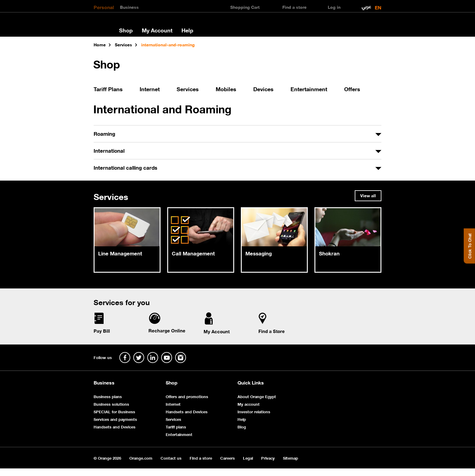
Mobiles (226, 89)
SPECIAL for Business (114, 411)
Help (187, 30)
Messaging (259, 253)
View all (368, 195)
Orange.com (141, 458)
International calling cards (125, 167)
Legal (248, 458)
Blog (242, 426)
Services (188, 89)
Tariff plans (176, 426)
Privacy (268, 458)
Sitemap (291, 458)
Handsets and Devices (115, 426)
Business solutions (111, 404)
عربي (366, 5)
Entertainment (309, 89)
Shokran (329, 253)
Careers (228, 458)
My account (249, 404)
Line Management (120, 253)
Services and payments (115, 419)
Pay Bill (102, 331)
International (109, 150)
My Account (157, 30)
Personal (104, 7)
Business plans (108, 396)
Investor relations (254, 411)
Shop (126, 30)
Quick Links (251, 382)
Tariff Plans (108, 89)
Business (129, 7)
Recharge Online (167, 330)
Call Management (193, 253)
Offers (352, 89)
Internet (150, 89)
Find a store (201, 458)
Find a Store (272, 331)
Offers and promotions (187, 396)
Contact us (171, 458)
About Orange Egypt (257, 396)
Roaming (104, 133)
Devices (263, 89)
